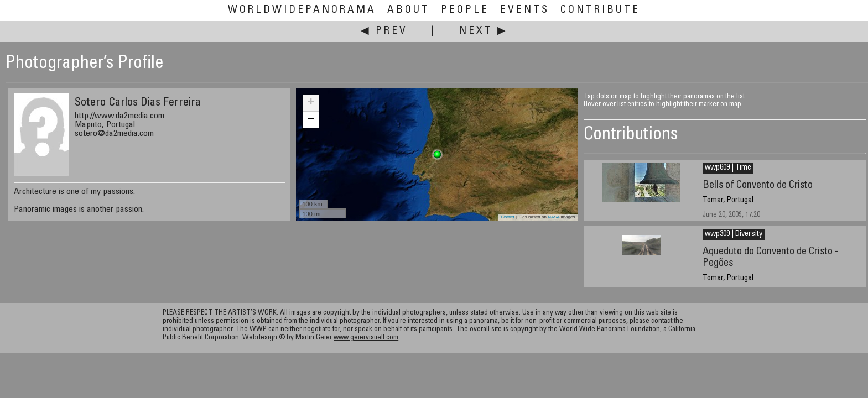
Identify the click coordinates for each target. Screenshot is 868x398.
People (465, 10)
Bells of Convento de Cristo (758, 185)
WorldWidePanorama (302, 10)
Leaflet (508, 217)
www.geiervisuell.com (366, 338)
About (409, 10)
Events (525, 10)
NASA (553, 217)
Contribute (600, 10)
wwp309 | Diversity (734, 234)
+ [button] (311, 103)
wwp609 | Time (728, 168)
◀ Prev (384, 31)
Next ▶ (484, 31)
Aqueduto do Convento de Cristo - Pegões (770, 258)
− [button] (311, 120)
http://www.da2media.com (119, 116)
